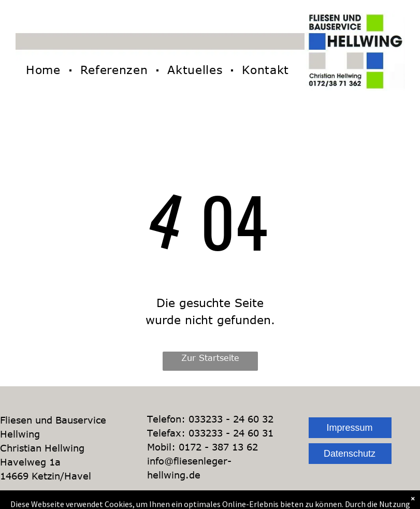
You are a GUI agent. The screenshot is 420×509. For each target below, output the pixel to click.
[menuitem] (45, 70)
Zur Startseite (210, 358)
